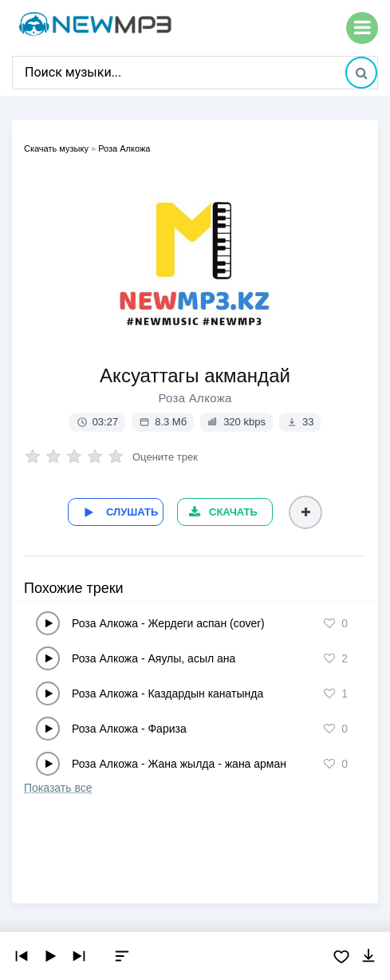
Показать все (58, 788)
